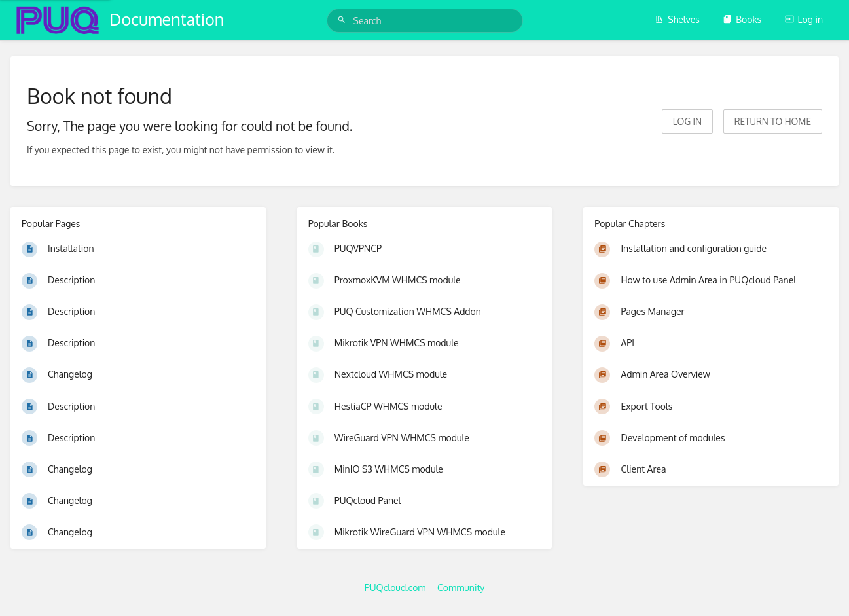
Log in (804, 19)
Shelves (677, 19)
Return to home (773, 121)
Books (742, 19)
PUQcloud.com (395, 588)
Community (461, 588)
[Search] (344, 20)
